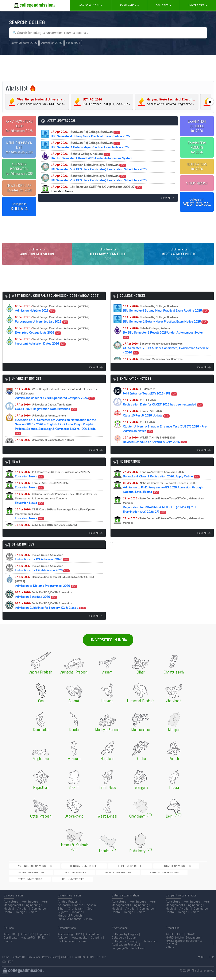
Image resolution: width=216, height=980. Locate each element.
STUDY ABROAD (197, 183)
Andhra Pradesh (68, 905)
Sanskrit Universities (55, 882)
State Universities (85, 882)
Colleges (164, 5)
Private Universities (23, 882)
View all (168, 198)
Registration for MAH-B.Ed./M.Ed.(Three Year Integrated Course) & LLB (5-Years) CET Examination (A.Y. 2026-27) (166, 534)
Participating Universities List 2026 (52, 328)
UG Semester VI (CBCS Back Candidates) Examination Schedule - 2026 (99, 178)
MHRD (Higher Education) (183, 941)
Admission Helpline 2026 (52, 317)
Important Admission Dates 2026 (52, 350)
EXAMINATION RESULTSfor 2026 (197, 147)
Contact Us (18, 960)
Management (12, 909)
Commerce (39, 912)
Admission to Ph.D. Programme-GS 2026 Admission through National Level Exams (163, 496)
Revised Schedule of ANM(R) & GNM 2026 (155, 449)
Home (6, 960)
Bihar (61, 912)
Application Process (125, 948)
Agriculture (11, 905)
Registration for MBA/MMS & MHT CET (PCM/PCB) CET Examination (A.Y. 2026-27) (164, 514)
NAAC (191, 938)
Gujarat (63, 916)
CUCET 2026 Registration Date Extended (46, 416)
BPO (79, 938)
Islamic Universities (156, 875)
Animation (92, 938)
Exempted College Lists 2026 (52, 339)
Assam (91, 909)
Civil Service (66, 945)
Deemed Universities (93, 875)
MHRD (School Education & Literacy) (184, 945)
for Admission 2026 (19, 126)
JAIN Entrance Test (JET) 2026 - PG (150, 400)
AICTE (170, 938)
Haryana (77, 916)
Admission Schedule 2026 (43, 603)
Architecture (30, 905)
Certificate (11, 941)
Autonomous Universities (27, 875)
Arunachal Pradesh (70, 909)
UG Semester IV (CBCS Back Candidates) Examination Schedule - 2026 (99, 167)
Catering (96, 941)
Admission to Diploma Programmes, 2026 (54, 590)
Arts (45, 905)
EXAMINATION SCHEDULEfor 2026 (197, 126)
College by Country (124, 945)
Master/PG (28, 941)
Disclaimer (34, 960)
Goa (90, 912)
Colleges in (19, 207)
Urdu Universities (113, 882)
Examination (130, 5)
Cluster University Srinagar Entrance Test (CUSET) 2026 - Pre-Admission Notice (165, 435)
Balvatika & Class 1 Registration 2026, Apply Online (162, 483)
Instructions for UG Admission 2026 (42, 577)
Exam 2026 (73, 43)
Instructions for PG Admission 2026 (42, 566)
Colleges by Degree (125, 938)
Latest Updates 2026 (24, 43)
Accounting (65, 938)
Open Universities (185, 875)
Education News (53, 483)
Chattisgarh (76, 912)
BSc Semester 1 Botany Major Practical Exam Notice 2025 (90, 145)
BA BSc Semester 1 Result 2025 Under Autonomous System (91, 156)
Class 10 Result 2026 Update (146, 422)
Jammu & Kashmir (69, 923)
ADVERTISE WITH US (73, 960)
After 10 (10, 938)
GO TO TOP (206, 960)
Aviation (23, 912)
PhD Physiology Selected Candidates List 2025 (50, 451)
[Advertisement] (108, 67)
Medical (9, 912)
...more (33, 916)
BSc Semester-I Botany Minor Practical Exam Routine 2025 (90, 134)
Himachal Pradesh (70, 919)
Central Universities (62, 875)
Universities (198, 5)
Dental (8, 916)
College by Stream (124, 941)
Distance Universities (125, 875)
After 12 (27, 938)
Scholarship (149, 945)
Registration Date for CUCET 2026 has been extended (163, 411)
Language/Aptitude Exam (128, 952)
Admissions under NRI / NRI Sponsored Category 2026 (56, 402)
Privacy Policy (50, 960)
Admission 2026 (91, 5)
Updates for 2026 (19, 188)
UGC (180, 938)
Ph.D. (41, 941)
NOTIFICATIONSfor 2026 (197, 166)
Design (21, 916)
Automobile (80, 941)
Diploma (43, 938)
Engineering (32, 909)
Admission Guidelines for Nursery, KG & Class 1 (50, 614)
